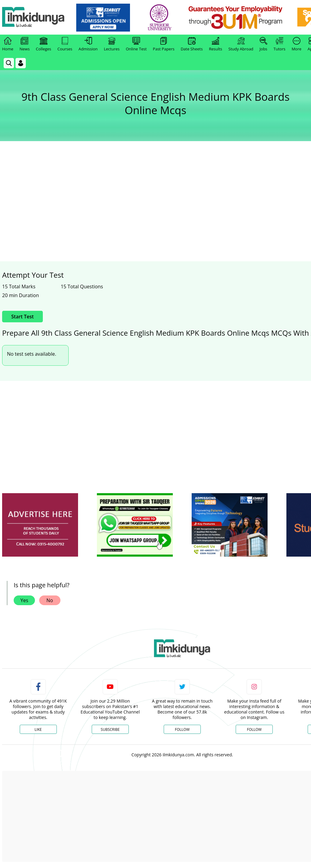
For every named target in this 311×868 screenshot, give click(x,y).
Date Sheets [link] (192, 44)
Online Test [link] (136, 44)
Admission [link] (88, 44)
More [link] (296, 44)
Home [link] (8, 44)
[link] (105, 18)
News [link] (24, 44)
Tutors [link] (280, 44)
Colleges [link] (43, 44)
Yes (24, 600)
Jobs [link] (263, 44)
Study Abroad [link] (241, 44)
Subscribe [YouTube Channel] (110, 729)
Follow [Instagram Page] (254, 729)
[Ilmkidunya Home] (36, 17)
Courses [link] (65, 44)
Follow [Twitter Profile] (182, 729)
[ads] (40, 525)
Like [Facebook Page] (38, 729)
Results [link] (216, 44)
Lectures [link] (112, 44)
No (50, 600)
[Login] (21, 63)
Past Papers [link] (164, 44)
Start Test (22, 317)
